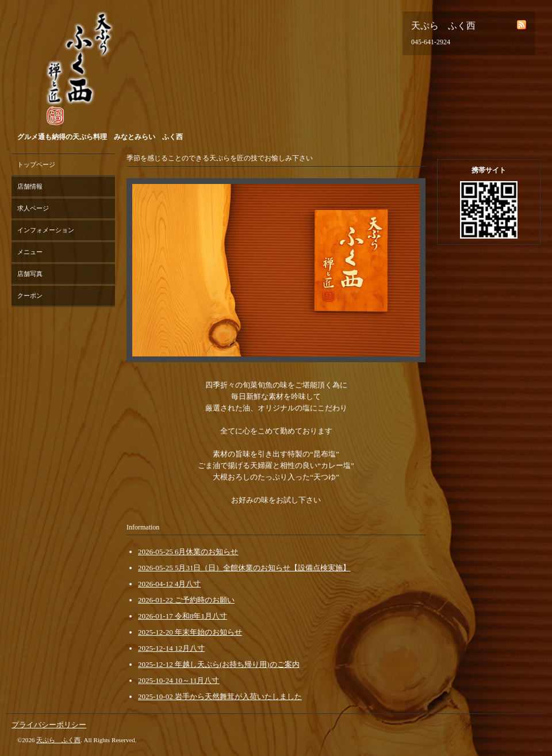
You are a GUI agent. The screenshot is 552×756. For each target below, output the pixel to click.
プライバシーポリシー (49, 725)
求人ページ (33, 208)
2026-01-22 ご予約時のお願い (186, 600)
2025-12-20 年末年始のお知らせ (190, 632)
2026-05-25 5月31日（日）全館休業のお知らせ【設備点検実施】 (244, 568)
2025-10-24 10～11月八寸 (179, 680)
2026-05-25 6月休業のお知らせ (188, 552)
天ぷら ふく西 (58, 740)
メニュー (30, 252)
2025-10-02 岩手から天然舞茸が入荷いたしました (220, 696)
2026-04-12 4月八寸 (169, 584)
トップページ (36, 164)
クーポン (30, 296)
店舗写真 (30, 274)
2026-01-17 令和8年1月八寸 (183, 616)
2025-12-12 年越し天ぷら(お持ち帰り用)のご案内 (219, 664)
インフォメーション (46, 230)
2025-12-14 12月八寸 (171, 648)
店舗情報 (30, 186)
